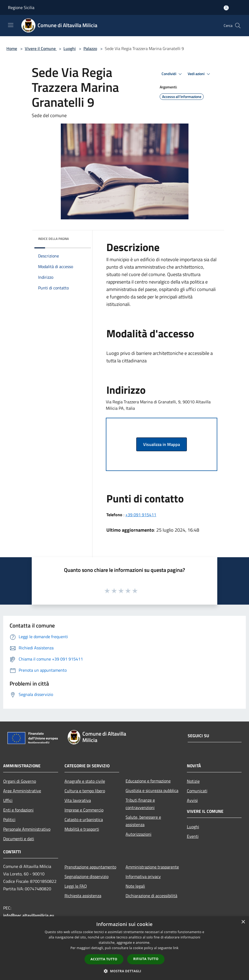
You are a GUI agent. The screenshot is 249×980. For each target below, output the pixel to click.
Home (12, 48)
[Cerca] (238, 26)
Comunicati (197, 791)
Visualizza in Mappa (162, 444)
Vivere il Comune (41, 48)
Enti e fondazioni (18, 810)
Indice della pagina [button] (53, 239)
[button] (124, 971)
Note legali (135, 886)
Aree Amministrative (22, 791)
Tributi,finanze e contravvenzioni (140, 804)
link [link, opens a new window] (176, 948)
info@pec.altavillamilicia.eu (29, 915)
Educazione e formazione (148, 781)
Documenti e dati (19, 839)
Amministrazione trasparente (152, 867)
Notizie (193, 781)
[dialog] (124, 948)
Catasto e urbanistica (84, 819)
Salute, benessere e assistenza (143, 821)
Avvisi (192, 800)
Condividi (172, 74)
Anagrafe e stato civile (85, 781)
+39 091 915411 (141, 515)
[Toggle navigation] (11, 25)
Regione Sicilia (21, 7)
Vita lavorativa (78, 800)
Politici (9, 819)
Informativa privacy (143, 876)
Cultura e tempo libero (85, 791)
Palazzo (90, 48)
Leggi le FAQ (76, 886)
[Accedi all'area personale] (226, 8)
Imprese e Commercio (84, 810)
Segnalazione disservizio (87, 876)
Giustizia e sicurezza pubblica (152, 790)
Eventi (193, 836)
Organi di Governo (20, 781)
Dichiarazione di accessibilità (151, 896)
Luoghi (70, 48)
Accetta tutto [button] (104, 959)
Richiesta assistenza (83, 896)
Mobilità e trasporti (82, 829)
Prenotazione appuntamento (90, 867)
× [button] (243, 922)
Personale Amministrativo (27, 829)
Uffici (8, 800)
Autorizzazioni (138, 834)
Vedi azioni (200, 74)
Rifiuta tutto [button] (146, 959)
